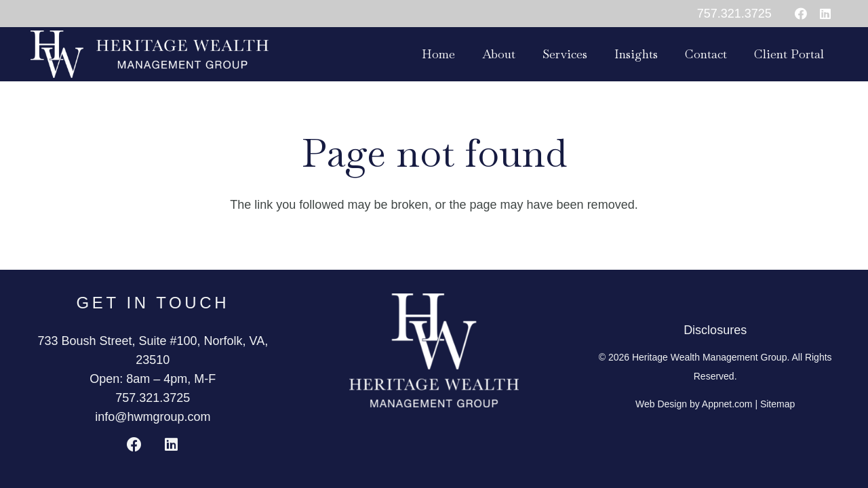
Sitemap (777, 404)
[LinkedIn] (825, 14)
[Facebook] (801, 14)
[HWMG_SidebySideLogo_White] (150, 54)
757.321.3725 (153, 398)
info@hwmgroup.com (153, 417)
